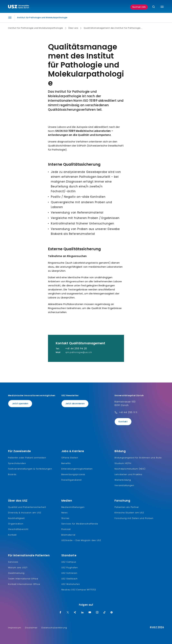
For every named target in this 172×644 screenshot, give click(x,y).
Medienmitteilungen (73, 507)
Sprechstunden (17, 463)
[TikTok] (105, 613)
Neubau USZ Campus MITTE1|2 (79, 590)
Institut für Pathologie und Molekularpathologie (36, 28)
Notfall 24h (139, 7)
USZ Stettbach (69, 579)
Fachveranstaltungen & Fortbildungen (30, 469)
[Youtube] (90, 613)
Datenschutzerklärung (54, 628)
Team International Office (23, 579)
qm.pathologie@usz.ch (79, 352)
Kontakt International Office (24, 584)
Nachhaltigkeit (16, 518)
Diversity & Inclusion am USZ (25, 513)
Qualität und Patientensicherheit (27, 507)
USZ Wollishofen (71, 584)
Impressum (15, 628)
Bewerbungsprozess (73, 474)
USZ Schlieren (69, 573)
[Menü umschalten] (162, 7)
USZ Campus (69, 562)
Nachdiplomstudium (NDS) (130, 469)
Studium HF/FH (123, 463)
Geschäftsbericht (18, 529)
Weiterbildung (123, 480)
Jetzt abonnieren (75, 404)
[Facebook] (60, 613)
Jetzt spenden (20, 404)
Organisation (16, 524)
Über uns (73, 28)
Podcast (66, 529)
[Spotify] (112, 613)
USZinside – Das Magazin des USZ (81, 540)
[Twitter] (68, 613)
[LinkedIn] (82, 613)
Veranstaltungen (124, 485)
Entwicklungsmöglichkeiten (77, 469)
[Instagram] (97, 613)
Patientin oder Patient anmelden (27, 458)
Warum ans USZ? (18, 568)
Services (13, 562)
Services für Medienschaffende (80, 524)
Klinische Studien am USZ (129, 513)
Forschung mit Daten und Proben (134, 518)
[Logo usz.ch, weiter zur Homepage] (19, 7)
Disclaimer (31, 628)
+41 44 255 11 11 (128, 412)
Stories (65, 518)
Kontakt (123, 422)
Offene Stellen (70, 458)
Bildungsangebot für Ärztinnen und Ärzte (138, 458)
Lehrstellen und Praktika (128, 474)
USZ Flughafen (70, 568)
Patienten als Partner (127, 507)
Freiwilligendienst (72, 480)
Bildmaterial (68, 535)
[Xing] (75, 613)
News (64, 513)
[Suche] (154, 7)
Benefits (66, 463)
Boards (12, 474)
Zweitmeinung (16, 573)
